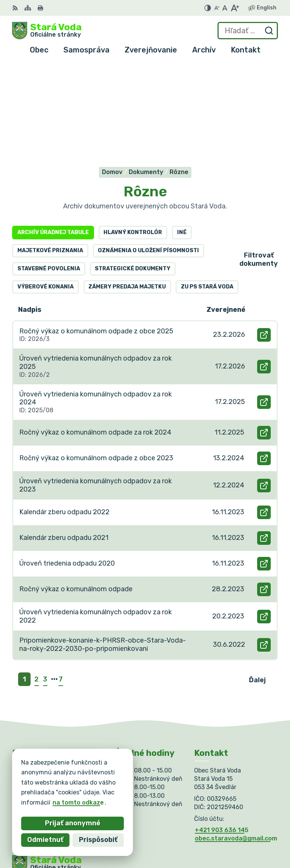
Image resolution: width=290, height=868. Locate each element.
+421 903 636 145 (222, 733)
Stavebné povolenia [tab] (49, 172)
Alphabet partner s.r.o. (124, 785)
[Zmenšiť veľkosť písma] (217, 8)
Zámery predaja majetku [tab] (127, 190)
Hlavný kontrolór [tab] (133, 135)
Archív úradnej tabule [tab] (53, 135)
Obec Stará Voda (86, 792)
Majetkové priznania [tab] (50, 153)
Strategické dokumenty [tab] (133, 172)
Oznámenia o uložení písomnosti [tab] (148, 153)
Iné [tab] (182, 135)
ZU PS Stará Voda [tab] (207, 190)
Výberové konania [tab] (46, 190)
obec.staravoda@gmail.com (236, 741)
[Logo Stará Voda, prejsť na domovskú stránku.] (47, 31)
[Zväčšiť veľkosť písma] (235, 8)
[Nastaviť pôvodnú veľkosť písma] (225, 8)
